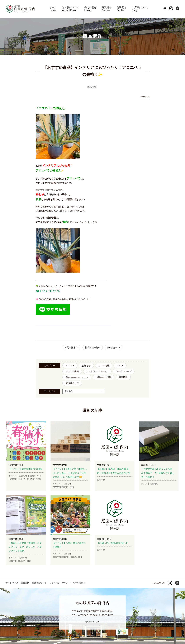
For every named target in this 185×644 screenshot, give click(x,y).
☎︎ (38, 291)
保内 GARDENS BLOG (77, 377)
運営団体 (25, 583)
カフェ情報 (104, 365)
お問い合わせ (79, 583)
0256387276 (50, 291)
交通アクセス (92, 622)
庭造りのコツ (72, 383)
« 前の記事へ (72, 347)
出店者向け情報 (103, 377)
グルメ (120, 365)
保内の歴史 (90, 9)
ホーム (53, 9)
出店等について (140, 9)
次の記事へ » (114, 347)
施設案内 (122, 9)
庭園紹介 (106, 9)
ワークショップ (124, 371)
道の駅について (70, 9)
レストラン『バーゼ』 (97, 371)
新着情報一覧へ (93, 347)
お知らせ (86, 365)
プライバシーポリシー (60, 583)
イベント (70, 365)
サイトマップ (12, 583)
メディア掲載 (72, 371)
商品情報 (123, 377)
